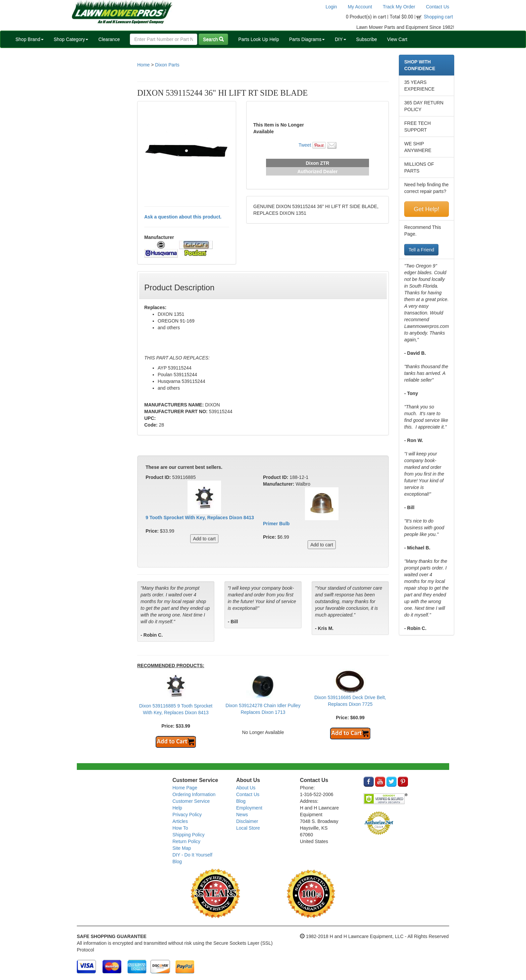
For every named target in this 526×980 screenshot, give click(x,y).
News (242, 815)
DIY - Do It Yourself (192, 855)
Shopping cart (439, 17)
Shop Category (71, 39)
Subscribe (367, 39)
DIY (340, 39)
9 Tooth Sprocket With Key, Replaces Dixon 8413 (200, 518)
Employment (249, 808)
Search (213, 39)
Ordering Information (194, 794)
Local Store (248, 828)
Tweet (305, 145)
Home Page (185, 788)
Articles (180, 821)
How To (180, 828)
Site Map (182, 848)
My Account (360, 7)
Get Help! (426, 209)
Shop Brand (30, 39)
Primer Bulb (276, 524)
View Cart (397, 39)
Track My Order (399, 7)
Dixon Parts (167, 65)
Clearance (109, 39)
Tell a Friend (421, 250)
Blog (177, 862)
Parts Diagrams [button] (307, 39)
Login (331, 7)
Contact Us (438, 7)
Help (177, 808)
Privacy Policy (187, 815)
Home (143, 65)
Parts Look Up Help (258, 39)
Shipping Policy (189, 835)
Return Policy (186, 841)
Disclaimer (247, 821)
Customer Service (191, 801)
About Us (246, 788)
